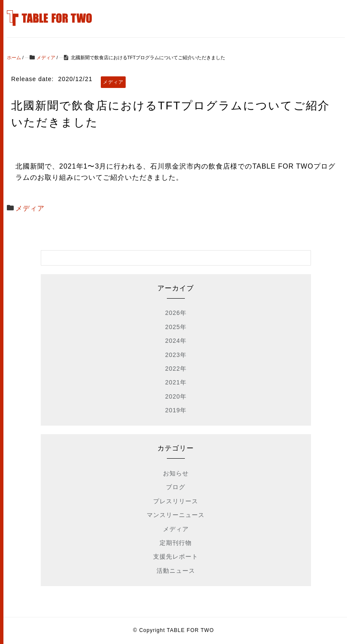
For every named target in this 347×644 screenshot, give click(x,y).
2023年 (176, 355)
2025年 (176, 327)
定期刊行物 (176, 543)
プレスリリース (176, 501)
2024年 (176, 341)
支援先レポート (176, 556)
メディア (30, 208)
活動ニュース (176, 571)
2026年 (176, 313)
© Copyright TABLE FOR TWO (173, 630)
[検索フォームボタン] (303, 258)
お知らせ (176, 473)
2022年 (176, 369)
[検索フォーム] (167, 258)
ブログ (176, 487)
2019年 (176, 410)
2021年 (176, 382)
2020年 (176, 396)
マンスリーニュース (176, 515)
